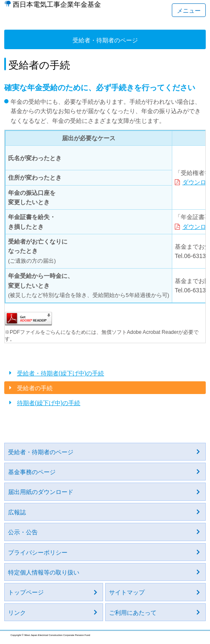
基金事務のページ (32, 472)
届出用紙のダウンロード (41, 492)
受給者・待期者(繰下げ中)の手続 (60, 373)
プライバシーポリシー (38, 552)
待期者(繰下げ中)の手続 (49, 403)
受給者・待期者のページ (41, 452)
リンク (17, 613)
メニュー (189, 11)
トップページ (26, 592)
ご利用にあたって (133, 613)
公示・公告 (23, 532)
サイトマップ (127, 592)
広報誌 (17, 512)
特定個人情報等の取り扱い (44, 572)
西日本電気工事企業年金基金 (57, 4)
